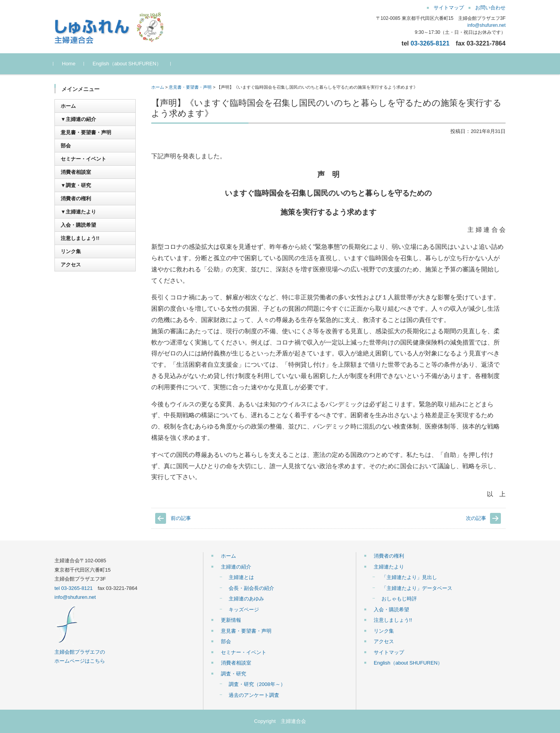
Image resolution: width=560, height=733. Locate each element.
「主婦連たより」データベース (417, 588)
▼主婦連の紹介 (78, 119)
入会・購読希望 (78, 225)
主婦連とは (241, 577)
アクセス (71, 265)
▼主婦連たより (78, 212)
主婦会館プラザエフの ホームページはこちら (80, 652)
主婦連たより (389, 567)
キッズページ (244, 610)
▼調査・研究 (76, 185)
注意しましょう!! (80, 238)
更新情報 (231, 620)
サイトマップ (389, 652)
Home (70, 64)
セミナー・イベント (83, 159)
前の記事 (181, 518)
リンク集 (71, 251)
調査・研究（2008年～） (257, 684)
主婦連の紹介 (236, 567)
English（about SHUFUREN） (128, 64)
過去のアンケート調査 (254, 695)
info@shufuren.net (486, 25)
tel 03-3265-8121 (73, 588)
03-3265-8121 (430, 43)
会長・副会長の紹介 (251, 588)
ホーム (158, 87)
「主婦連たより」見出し (409, 577)
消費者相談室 (76, 172)
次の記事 (476, 518)
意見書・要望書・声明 (190, 87)
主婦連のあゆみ (246, 599)
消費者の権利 (76, 199)
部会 (66, 146)
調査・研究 (234, 674)
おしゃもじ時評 (399, 599)
